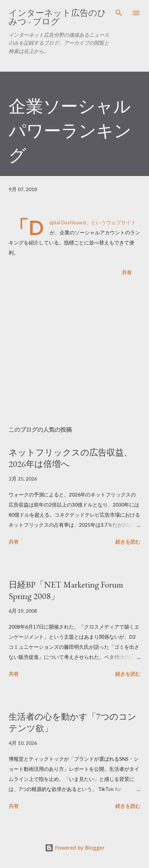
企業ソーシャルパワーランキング (70, 131)
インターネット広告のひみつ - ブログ (57, 17)
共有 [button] (127, 272)
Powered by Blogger (75, 848)
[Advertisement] (74, 352)
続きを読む (128, 542)
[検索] (119, 13)
